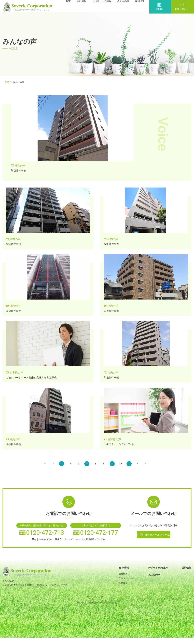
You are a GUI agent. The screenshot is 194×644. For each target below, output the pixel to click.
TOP (7, 82)
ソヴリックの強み (158, 571)
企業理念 (123, 586)
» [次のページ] (130, 467)
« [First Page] (56, 467)
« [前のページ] (62, 467)
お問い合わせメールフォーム (154, 539)
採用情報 (186, 571)
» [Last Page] (137, 467)
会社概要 (123, 577)
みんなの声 (154, 578)
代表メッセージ (126, 581)
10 (116, 467)
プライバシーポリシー (97, 600)
